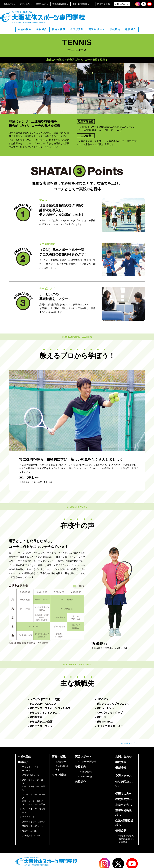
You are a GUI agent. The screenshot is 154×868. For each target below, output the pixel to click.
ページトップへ (129, 743)
